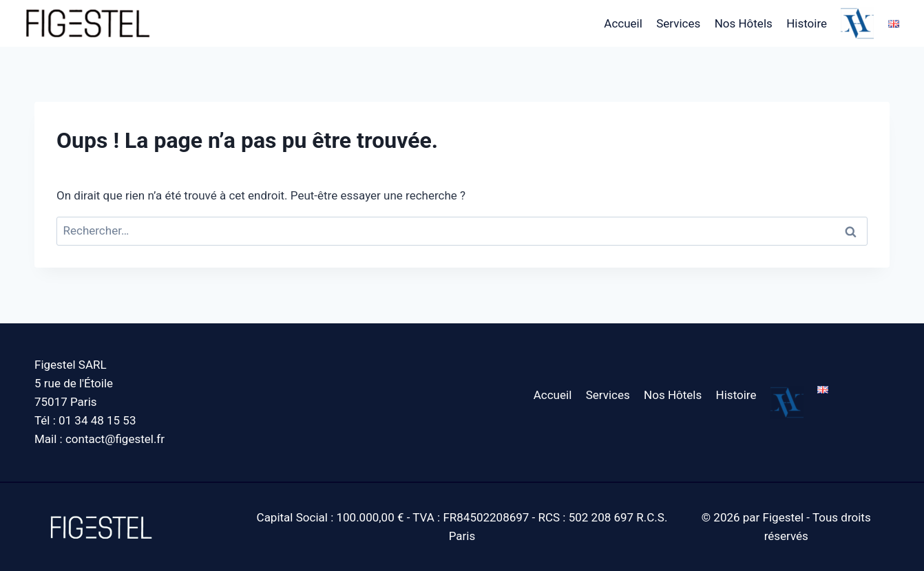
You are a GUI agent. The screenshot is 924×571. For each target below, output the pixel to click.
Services (678, 23)
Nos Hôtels (744, 23)
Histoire (807, 23)
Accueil (623, 23)
